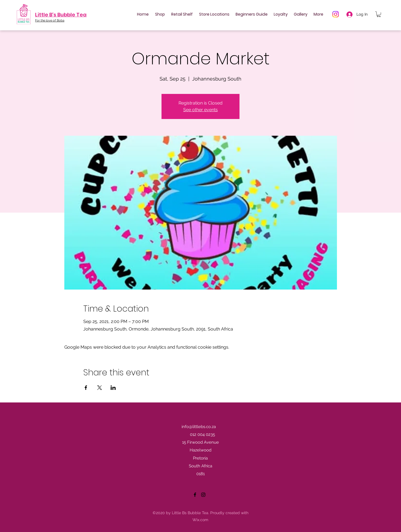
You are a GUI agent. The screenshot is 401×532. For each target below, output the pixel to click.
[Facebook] (195, 495)
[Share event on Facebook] (86, 388)
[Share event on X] (100, 388)
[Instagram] (336, 14)
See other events (200, 110)
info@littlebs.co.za (199, 427)
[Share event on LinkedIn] (113, 388)
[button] (379, 14)
